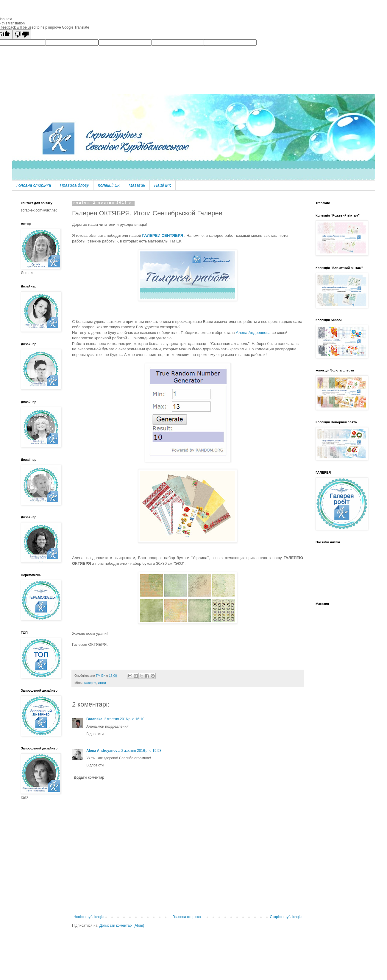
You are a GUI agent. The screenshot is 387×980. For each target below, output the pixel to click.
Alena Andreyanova (103, 751)
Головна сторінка (34, 185)
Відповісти (95, 734)
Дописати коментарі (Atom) (122, 925)
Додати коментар (89, 777)
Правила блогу (74, 185)
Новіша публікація (89, 917)
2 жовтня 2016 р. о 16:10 (124, 719)
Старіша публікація (286, 917)
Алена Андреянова (253, 333)
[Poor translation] (22, 34)
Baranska (94, 719)
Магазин (137, 185)
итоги (102, 683)
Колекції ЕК (109, 185)
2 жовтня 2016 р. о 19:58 (142, 751)
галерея (90, 683)
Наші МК (163, 185)
